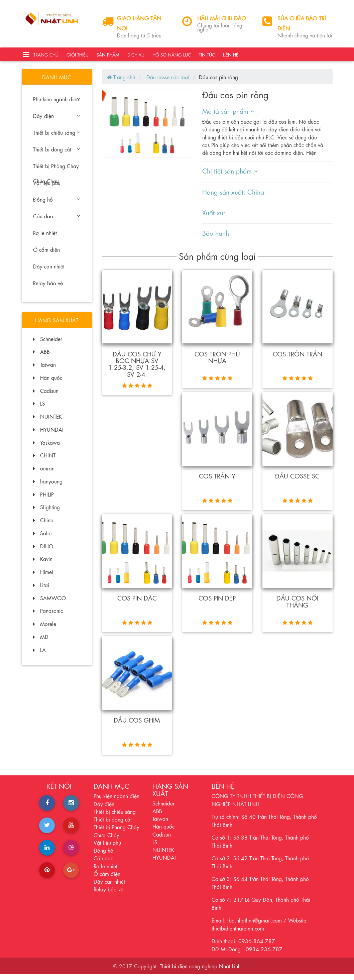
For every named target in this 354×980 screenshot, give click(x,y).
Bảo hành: (217, 238)
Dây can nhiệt (49, 271)
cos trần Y (217, 481)
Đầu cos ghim (137, 725)
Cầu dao (56, 221)
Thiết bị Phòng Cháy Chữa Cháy (56, 173)
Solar (43, 538)
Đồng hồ (56, 204)
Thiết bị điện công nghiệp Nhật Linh (200, 971)
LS (39, 408)
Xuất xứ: (214, 217)
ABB (41, 357)
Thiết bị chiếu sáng (56, 138)
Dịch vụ (136, 57)
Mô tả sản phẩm (228, 116)
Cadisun (46, 396)
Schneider (48, 344)
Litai (41, 590)
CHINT (44, 460)
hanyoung (48, 486)
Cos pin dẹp (217, 603)
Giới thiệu (78, 57)
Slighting (46, 512)
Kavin (43, 564)
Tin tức (207, 57)
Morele (45, 629)
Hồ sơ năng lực (172, 57)
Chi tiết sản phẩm (230, 176)
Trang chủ (46, 57)
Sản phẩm (108, 57)
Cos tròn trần (298, 359)
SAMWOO (49, 603)
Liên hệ (231, 57)
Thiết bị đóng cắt (56, 154)
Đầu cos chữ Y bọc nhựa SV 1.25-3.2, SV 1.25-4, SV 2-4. (137, 369)
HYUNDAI (48, 434)
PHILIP (43, 499)
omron (44, 473)
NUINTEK (47, 421)
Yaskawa (46, 448)
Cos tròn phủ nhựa (217, 362)
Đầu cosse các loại (167, 82)
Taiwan (44, 370)
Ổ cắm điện (46, 255)
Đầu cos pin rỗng (218, 82)
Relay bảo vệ (48, 288)
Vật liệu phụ (47, 188)
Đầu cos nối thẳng (298, 606)
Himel (43, 577)
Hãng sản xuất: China (233, 197)
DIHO (43, 551)
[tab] (264, 116)
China (43, 525)
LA (39, 655)
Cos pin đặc (137, 603)
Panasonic (48, 616)
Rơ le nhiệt (45, 238)
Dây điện (56, 121)
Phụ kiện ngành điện (56, 104)
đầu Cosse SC (297, 481)
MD (41, 642)
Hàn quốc (48, 383)
